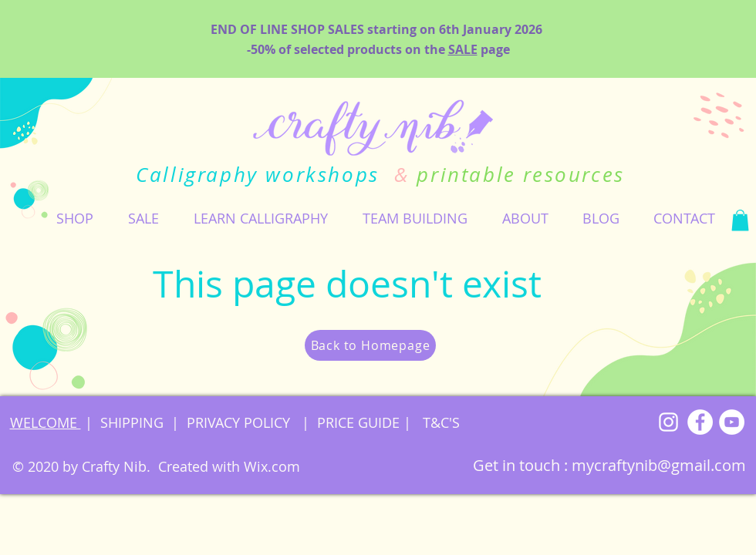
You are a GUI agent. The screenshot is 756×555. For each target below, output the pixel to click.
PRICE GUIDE (358, 422)
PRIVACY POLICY (240, 422)
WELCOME (46, 422)
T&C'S (439, 422)
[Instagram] (668, 422)
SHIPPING (132, 422)
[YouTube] (732, 422)
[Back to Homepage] (370, 345)
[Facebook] (700, 422)
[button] (75, 218)
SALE (463, 49)
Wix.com (272, 466)
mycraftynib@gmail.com (659, 465)
